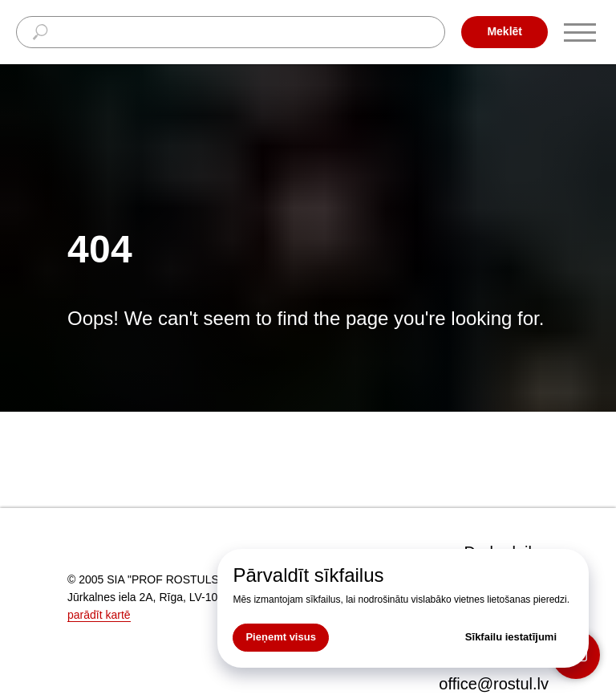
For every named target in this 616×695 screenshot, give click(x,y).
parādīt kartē (99, 615)
